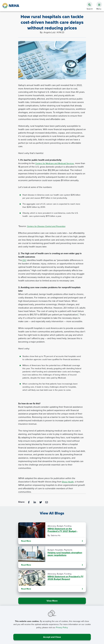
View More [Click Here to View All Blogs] (52, 601)
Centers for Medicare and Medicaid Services (55, 163)
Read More (52, 541)
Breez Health (68, 482)
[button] (98, 3)
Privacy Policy (62, 628)
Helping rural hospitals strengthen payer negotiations (65, 554)
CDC (24, 260)
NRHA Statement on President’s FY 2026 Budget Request (65, 578)
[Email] (47, 502)
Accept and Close (52, 637)
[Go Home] (11, 6)
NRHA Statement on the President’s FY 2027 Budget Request (62, 530)
